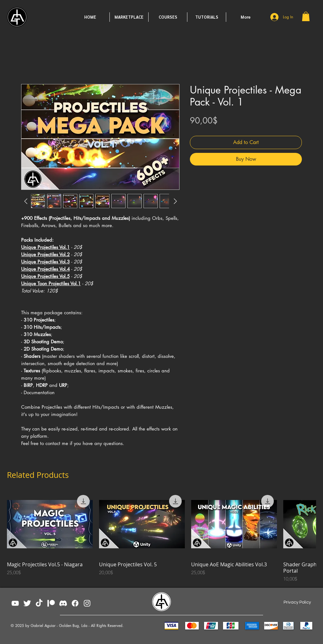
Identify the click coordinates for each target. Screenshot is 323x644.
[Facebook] (75, 603)
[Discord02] (63, 603)
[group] (161, 537)
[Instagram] (87, 603)
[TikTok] (39, 603)
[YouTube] (15, 603)
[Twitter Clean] (27, 603)
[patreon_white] (51, 603)
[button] (306, 16)
